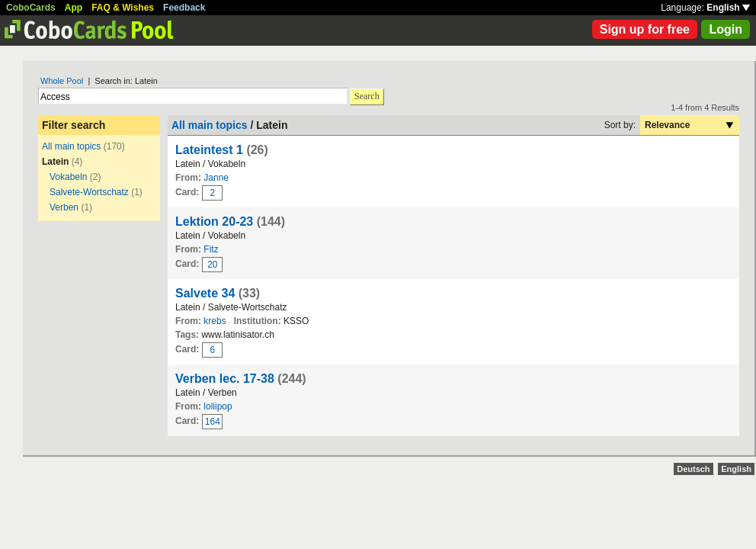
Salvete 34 (205, 293)
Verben (64, 207)
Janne (216, 178)
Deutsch (693, 469)
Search (367, 96)
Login (726, 29)
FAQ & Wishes (123, 8)
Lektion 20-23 (214, 222)
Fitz (211, 249)
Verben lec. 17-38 (225, 379)
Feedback (184, 8)
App (74, 8)
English (728, 8)
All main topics (71, 146)
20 (212, 265)
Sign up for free (645, 29)
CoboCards (31, 8)
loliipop (218, 406)
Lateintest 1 (209, 150)
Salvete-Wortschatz (89, 192)
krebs (215, 321)
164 (213, 422)
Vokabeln (68, 177)
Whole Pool (62, 81)
